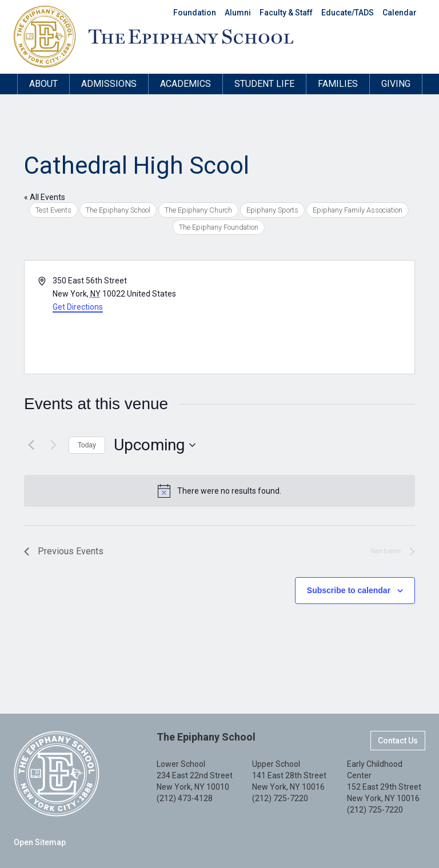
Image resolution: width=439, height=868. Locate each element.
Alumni (238, 13)
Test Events (53, 210)
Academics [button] (185, 84)
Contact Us (398, 741)
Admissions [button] (109, 84)
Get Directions (78, 307)
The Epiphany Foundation (219, 227)
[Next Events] (53, 445)
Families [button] (338, 84)
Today (87, 445)
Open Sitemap (40, 842)
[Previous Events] (31, 445)
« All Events (45, 197)
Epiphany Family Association (358, 210)
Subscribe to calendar (349, 590)
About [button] (43, 84)
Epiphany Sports (272, 210)
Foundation (195, 13)
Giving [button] (396, 84)
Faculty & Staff (286, 13)
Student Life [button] (264, 84)
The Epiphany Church (198, 210)
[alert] (219, 491)
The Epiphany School (118, 210)
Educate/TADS (348, 13)
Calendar (400, 13)
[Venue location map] (316, 317)
